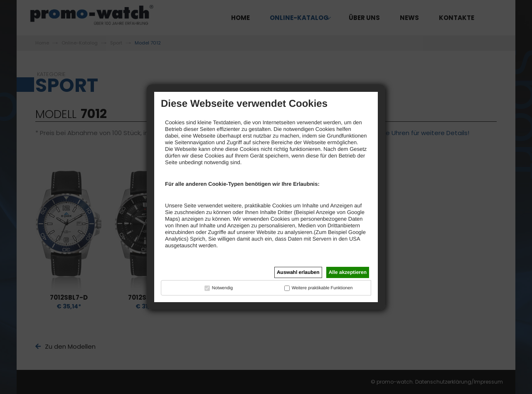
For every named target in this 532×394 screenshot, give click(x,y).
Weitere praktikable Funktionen (322, 288)
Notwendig (222, 288)
